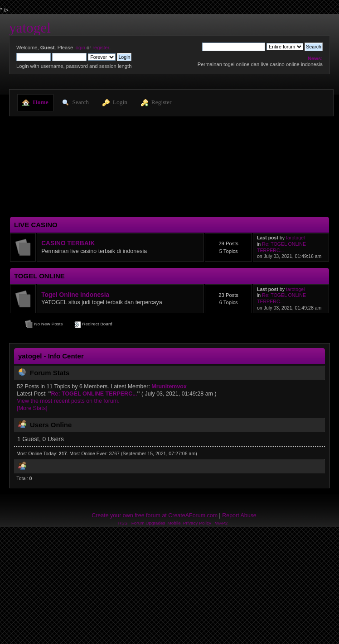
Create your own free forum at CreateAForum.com (155, 515)
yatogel (30, 28)
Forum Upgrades (148, 523)
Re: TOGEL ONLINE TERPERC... (281, 247)
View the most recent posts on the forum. (68, 401)
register (101, 48)
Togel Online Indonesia (75, 295)
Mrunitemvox (169, 386)
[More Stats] (32, 408)
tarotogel (295, 238)
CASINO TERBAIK (68, 243)
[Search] (234, 47)
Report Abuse (239, 515)
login (80, 48)
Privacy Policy (197, 523)
